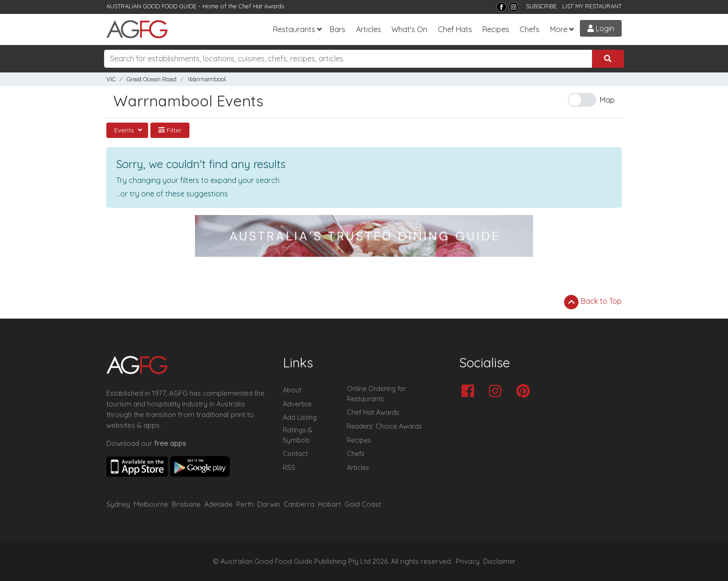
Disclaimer (500, 561)
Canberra (299, 504)
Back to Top (593, 302)
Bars (338, 29)
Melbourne (151, 504)
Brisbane (186, 504)
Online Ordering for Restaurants (376, 394)
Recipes (496, 29)
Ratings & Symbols (298, 435)
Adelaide (218, 504)
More (559, 29)
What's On (409, 29)
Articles (369, 29)
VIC (111, 79)
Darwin (269, 504)
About (292, 390)
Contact (295, 454)
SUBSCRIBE (541, 6)
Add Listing (300, 418)
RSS (289, 468)
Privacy (468, 561)
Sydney (118, 504)
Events (125, 130)
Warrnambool (207, 79)
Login (601, 28)
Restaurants (294, 29)
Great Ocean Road (152, 79)
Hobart (329, 504)
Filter (170, 130)
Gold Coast (363, 504)
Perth (245, 504)
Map (607, 100)
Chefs (530, 29)
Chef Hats (455, 29)
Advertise (297, 404)
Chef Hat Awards (261, 6)
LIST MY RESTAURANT (592, 6)
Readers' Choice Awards (384, 426)
